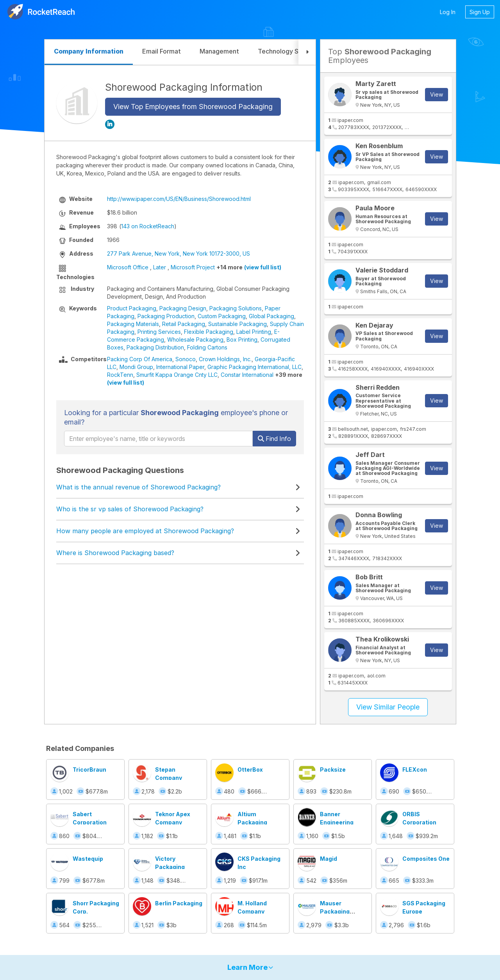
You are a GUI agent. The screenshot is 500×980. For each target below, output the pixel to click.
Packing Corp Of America (140, 359)
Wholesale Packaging (195, 340)
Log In (448, 12)
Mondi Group (136, 367)
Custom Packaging (222, 316)
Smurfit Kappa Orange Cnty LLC (177, 375)
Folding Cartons (207, 347)
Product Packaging (132, 308)
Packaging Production (166, 316)
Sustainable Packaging (237, 324)
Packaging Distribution (155, 347)
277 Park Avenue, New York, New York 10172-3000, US (179, 254)
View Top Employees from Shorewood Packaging (193, 107)
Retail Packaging (184, 324)
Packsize (333, 769)
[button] (307, 52)
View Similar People (388, 707)
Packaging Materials (133, 324)
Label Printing (254, 332)
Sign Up (480, 12)
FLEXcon (415, 769)
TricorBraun (89, 769)
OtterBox (250, 769)
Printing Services (159, 332)
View (437, 94)
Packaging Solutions (236, 308)
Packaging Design (183, 308)
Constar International (247, 375)
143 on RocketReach (148, 226)
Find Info (274, 439)
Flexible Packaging (209, 332)
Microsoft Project (193, 267)
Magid (329, 859)
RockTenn (120, 375)
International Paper (180, 367)
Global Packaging (271, 316)
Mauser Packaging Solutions (335, 911)
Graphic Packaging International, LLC (254, 367)
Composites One (426, 859)
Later (160, 267)
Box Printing (242, 340)
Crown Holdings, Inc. (225, 359)
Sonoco (186, 359)
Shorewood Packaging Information (184, 87)
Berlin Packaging (179, 903)
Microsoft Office (128, 267)
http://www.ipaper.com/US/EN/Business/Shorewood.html (179, 199)
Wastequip (88, 859)
